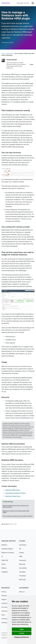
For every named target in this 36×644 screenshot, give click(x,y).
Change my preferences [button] (22, 637)
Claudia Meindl (12, 60)
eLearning (5, 611)
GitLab (4, 564)
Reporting (22, 564)
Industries (5, 603)
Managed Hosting (23, 3)
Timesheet (22, 576)
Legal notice (5, 638)
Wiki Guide (22, 580)
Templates (22, 572)
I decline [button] (22, 633)
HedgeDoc (5, 572)
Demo (3, 615)
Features (4, 596)
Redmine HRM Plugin (13, 490)
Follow (32, 65)
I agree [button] (22, 629)
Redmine (4, 545)
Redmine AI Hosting (8, 553)
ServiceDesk (23, 568)
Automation (23, 545)
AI (2, 557)
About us (22, 592)
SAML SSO (5, 560)
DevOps (22, 553)
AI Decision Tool (6, 619)
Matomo (4, 568)
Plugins (22, 541)
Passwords (23, 560)
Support (4, 600)
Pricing (4, 592)
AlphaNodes (6, 3)
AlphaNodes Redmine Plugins (15, 493)
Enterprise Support (7, 549)
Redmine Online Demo (13, 496)
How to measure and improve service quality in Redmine (18, 516)
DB (20, 549)
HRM (21, 557)
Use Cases (5, 607)
